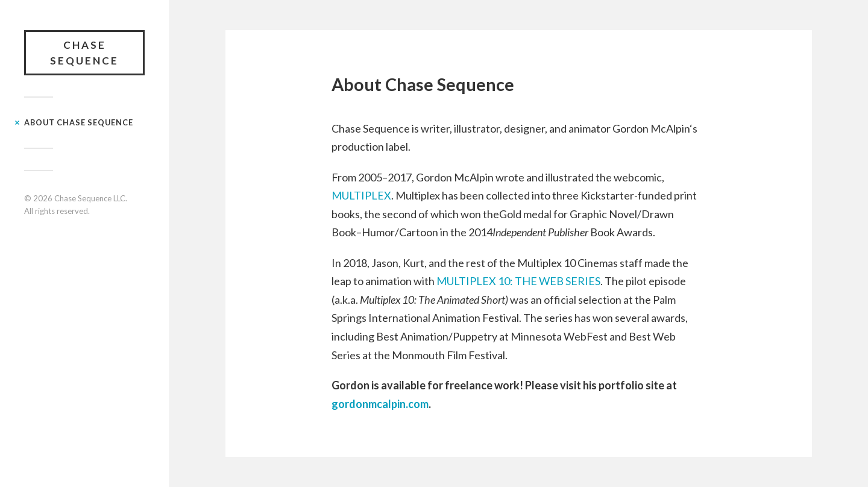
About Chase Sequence (79, 122)
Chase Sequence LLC (90, 198)
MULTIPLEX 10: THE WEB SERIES (518, 281)
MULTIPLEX (361, 195)
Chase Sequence (84, 53)
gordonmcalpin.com (380, 404)
